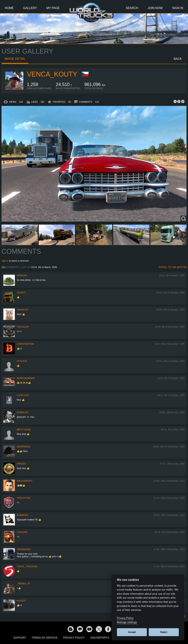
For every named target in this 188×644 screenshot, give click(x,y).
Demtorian (23, 447)
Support (20, 638)
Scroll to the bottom (172, 267)
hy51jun (22, 361)
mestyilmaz (24, 430)
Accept (132, 632)
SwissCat (23, 310)
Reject (164, 632)
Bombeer (22, 515)
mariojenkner (26, 378)
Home (9, 8)
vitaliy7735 (23, 498)
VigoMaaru (24, 549)
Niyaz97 (21, 601)
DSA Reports (100, 638)
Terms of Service (44, 638)
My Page (53, 8)
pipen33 (21, 464)
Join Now (155, 8)
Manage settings (127, 622)
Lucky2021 (23, 395)
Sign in (5, 261)
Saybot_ (22, 293)
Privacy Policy (74, 638)
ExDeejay (23, 412)
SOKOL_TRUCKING (27, 567)
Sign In (178, 8)
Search (132, 8)
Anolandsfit (25, 481)
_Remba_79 (23, 584)
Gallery (30, 8)
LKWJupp (22, 532)
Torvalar (23, 327)
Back (178, 59)
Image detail (15, 59)
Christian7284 (25, 344)
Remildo (22, 276)
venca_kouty (52, 74)
